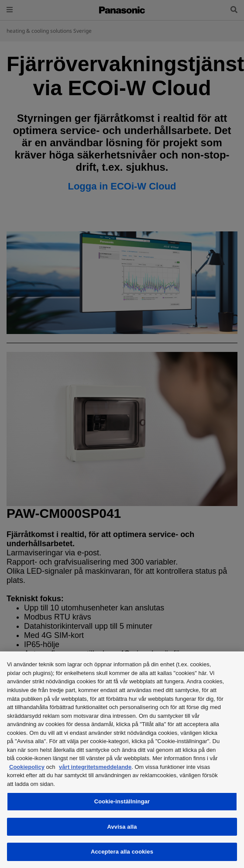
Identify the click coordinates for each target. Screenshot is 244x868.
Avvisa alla (122, 827)
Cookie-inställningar (122, 801)
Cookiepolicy (27, 767)
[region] (122, 760)
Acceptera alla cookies (122, 852)
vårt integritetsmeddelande (95, 767)
